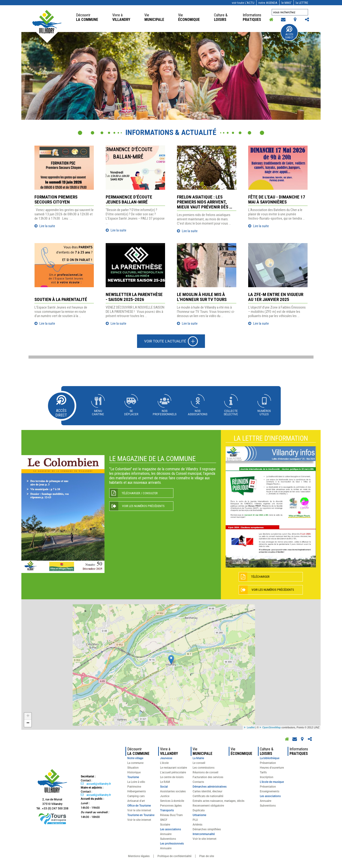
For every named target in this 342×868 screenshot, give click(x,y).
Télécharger (261, 577)
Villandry (121, 17)
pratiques (252, 17)
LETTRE (302, 3)
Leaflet (251, 728)
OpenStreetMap (272, 728)
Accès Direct (289, 36)
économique (189, 17)
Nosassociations (198, 413)
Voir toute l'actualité (165, 341)
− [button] (28, 724)
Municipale (154, 17)
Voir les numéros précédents (145, 507)
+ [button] (28, 717)
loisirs (221, 17)
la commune (87, 17)
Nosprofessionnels (164, 413)
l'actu (243, 3)
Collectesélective (232, 413)
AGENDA (268, 3)
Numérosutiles (266, 413)
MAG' (287, 3)
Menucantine (97, 413)
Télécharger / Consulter (141, 494)
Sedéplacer (131, 413)
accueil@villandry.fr (99, 785)
